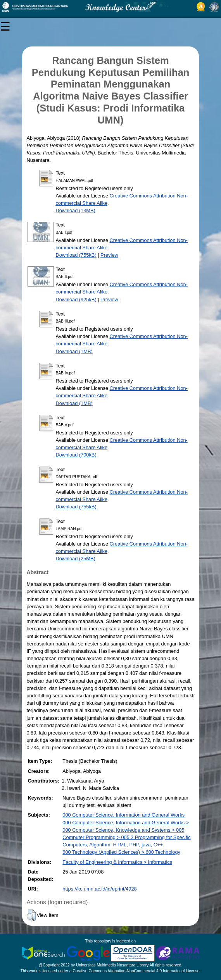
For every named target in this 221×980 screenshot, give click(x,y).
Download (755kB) (76, 255)
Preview (109, 255)
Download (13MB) (75, 210)
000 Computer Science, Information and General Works (123, 815)
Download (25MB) (75, 559)
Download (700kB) (76, 455)
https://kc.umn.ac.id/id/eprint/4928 (99, 889)
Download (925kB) (76, 299)
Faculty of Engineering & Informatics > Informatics (117, 862)
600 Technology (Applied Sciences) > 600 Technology (121, 852)
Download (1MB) (74, 351)
